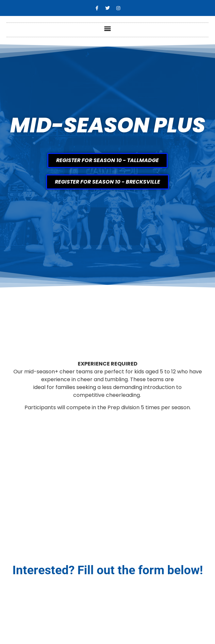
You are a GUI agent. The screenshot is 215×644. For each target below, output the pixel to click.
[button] (108, 28)
